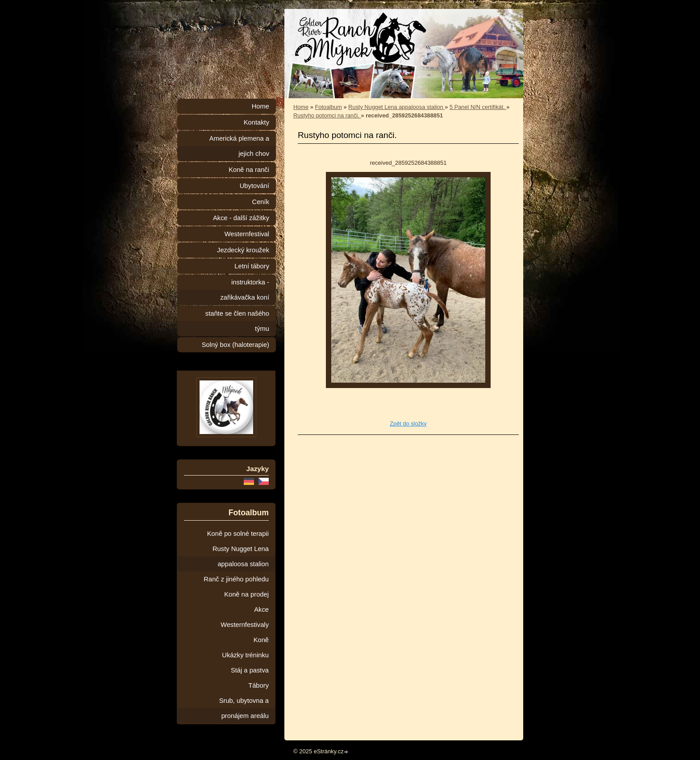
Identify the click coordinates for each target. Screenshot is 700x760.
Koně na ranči (249, 170)
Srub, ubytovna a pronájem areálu (244, 708)
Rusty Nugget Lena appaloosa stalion (396, 107)
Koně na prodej (246, 594)
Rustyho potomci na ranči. (327, 115)
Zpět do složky (408, 424)
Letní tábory (252, 266)
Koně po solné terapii (238, 534)
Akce (261, 610)
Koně (261, 640)
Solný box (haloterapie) (235, 345)
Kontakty (256, 122)
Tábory (258, 685)
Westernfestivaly (245, 625)
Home (301, 107)
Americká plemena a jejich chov (239, 146)
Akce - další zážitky (241, 218)
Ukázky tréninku (245, 655)
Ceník (261, 202)
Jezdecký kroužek (243, 250)
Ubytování (254, 186)
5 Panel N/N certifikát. (478, 107)
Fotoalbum (328, 107)
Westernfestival (247, 234)
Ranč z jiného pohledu (236, 579)
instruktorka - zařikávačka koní (245, 290)
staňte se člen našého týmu (237, 321)
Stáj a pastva (250, 670)
